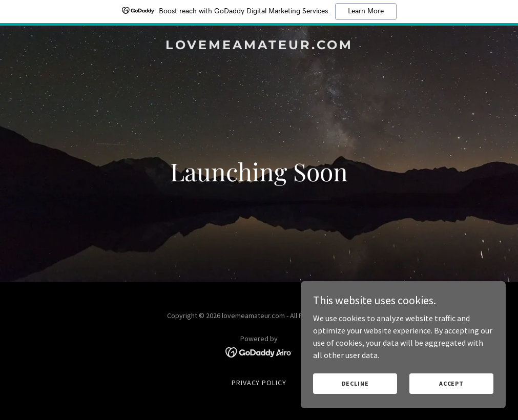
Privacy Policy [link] (259, 383)
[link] (259, 46)
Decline (355, 383)
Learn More (366, 11)
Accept (451, 383)
